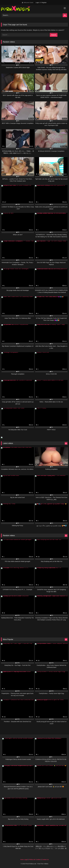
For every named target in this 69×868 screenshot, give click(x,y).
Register (44, 3)
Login (37, 3)
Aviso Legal (24, 860)
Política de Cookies (35, 860)
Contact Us (45, 860)
